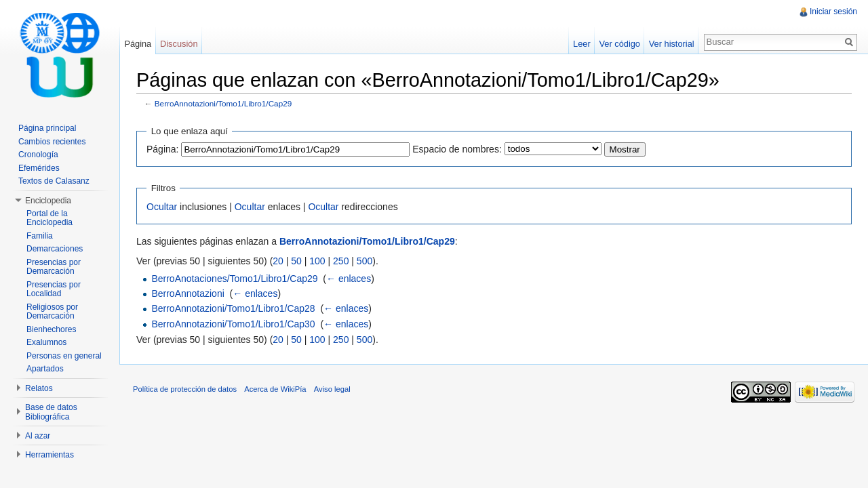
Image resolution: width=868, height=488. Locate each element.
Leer (582, 44)
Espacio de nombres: (457, 149)
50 (296, 261)
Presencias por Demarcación (54, 267)
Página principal (47, 128)
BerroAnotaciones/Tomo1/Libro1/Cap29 (234, 279)
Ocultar (162, 207)
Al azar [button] (38, 436)
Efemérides (39, 168)
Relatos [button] (39, 388)
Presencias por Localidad (54, 289)
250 (341, 261)
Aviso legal (332, 389)
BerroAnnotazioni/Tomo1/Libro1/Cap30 (233, 324)
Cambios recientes (52, 142)
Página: (162, 149)
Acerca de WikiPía (275, 389)
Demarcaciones (55, 249)
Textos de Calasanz (54, 181)
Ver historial (672, 44)
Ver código (619, 44)
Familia (40, 236)
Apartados (45, 369)
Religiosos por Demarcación (52, 312)
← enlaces (349, 279)
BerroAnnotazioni (188, 293)
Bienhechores (51, 329)
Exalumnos (46, 342)
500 (364, 261)
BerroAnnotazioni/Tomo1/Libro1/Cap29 (223, 103)
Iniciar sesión (833, 12)
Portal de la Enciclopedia (50, 218)
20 (278, 261)
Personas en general (64, 356)
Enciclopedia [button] (48, 201)
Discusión (179, 44)
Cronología (38, 155)
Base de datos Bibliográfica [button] (51, 412)
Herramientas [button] (50, 455)
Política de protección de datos (185, 389)
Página (138, 44)
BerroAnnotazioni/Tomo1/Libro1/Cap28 (233, 308)
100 (317, 261)
